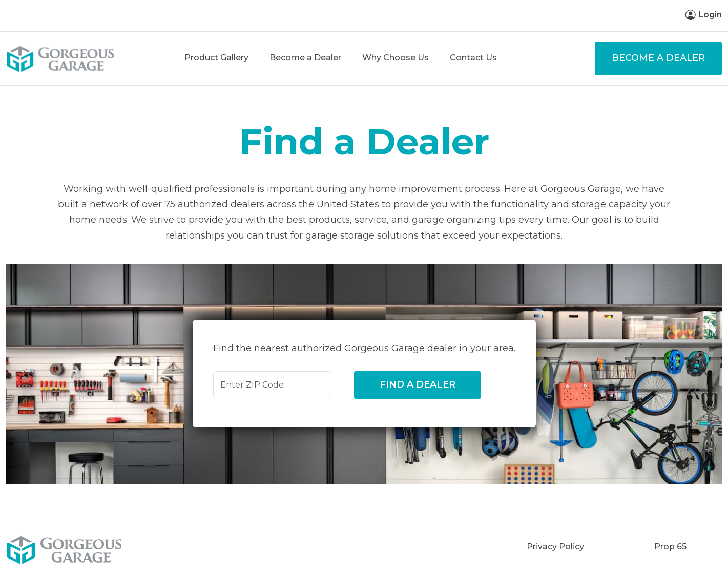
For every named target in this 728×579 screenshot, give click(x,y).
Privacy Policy (555, 546)
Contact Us (473, 58)
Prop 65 (670, 546)
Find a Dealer (418, 384)
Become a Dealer (305, 58)
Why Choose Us (396, 58)
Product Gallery (216, 58)
